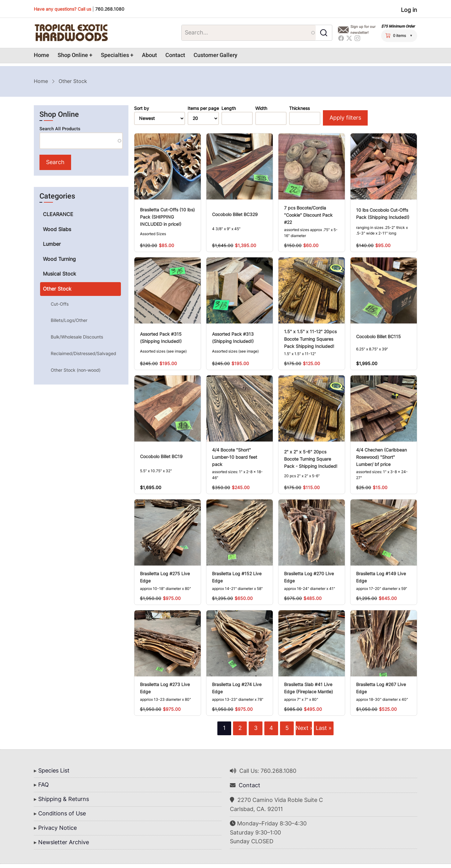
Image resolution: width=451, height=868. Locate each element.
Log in (409, 10)
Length (229, 108)
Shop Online (73, 55)
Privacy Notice (57, 828)
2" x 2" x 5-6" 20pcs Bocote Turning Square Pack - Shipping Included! (311, 459)
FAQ (44, 785)
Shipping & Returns (64, 799)
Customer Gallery (215, 55)
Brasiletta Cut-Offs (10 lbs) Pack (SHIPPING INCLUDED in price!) (167, 217)
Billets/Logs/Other (69, 320)
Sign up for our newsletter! (363, 30)
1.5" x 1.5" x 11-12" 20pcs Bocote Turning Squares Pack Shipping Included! (310, 339)
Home (41, 55)
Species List (54, 770)
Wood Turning (59, 259)
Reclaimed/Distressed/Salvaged (83, 353)
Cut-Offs (60, 304)
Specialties (115, 55)
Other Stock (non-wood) (76, 370)
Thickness (299, 108)
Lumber (52, 244)
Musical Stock (60, 274)
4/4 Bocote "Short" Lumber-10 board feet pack (235, 457)
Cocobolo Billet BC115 (378, 336)
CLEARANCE (58, 214)
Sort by (142, 108)
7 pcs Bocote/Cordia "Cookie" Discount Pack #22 (308, 215)
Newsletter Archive (64, 842)
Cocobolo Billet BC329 (235, 214)
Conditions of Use (62, 813)
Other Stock (57, 289)
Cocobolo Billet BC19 (161, 456)
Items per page (203, 108)
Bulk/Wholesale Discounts (77, 337)
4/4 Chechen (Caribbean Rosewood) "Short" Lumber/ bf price (381, 457)
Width (261, 108)
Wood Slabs (57, 229)
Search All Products (60, 129)
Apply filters (345, 118)
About (149, 55)
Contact (175, 55)
